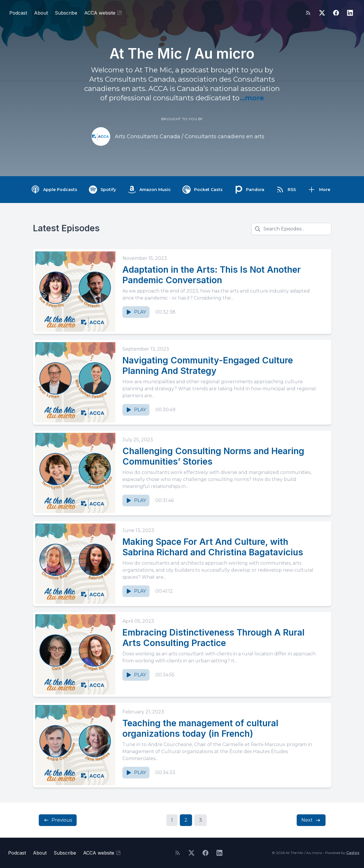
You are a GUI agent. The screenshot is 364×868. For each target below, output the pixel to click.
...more (252, 98)
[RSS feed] (308, 13)
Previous (58, 820)
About (41, 13)
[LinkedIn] (350, 13)
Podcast (18, 13)
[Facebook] (336, 13)
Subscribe (66, 13)
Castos (353, 853)
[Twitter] (322, 13)
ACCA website (103, 13)
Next (311, 820)
